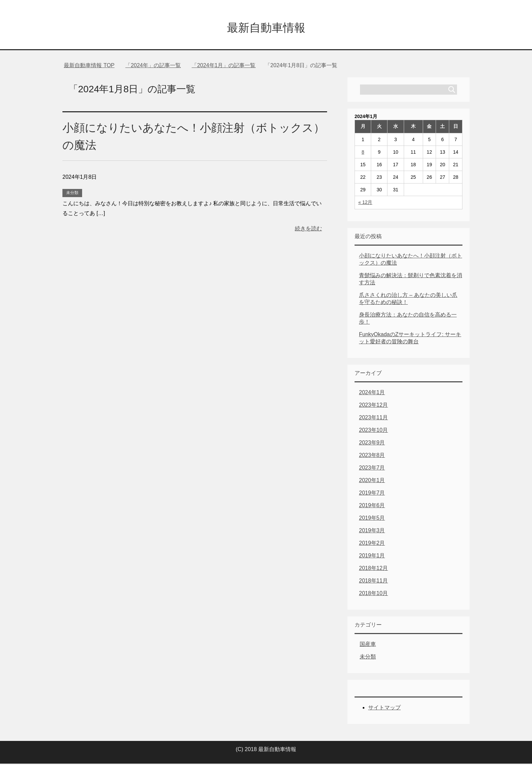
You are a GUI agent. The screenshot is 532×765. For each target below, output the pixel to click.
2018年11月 (373, 582)
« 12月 (365, 204)
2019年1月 (372, 557)
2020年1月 (372, 482)
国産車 (368, 645)
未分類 (72, 194)
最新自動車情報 (266, 28)
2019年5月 (372, 519)
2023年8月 (372, 456)
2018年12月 (373, 569)
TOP (89, 67)
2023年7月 (372, 469)
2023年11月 (373, 419)
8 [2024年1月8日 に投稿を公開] (363, 153)
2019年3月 (372, 532)
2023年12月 (373, 406)
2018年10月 (373, 595)
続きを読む (308, 230)
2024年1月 (372, 394)
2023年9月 (372, 444)
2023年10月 (373, 431)
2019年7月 (372, 494)
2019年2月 (372, 544)
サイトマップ (384, 709)
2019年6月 (372, 507)
